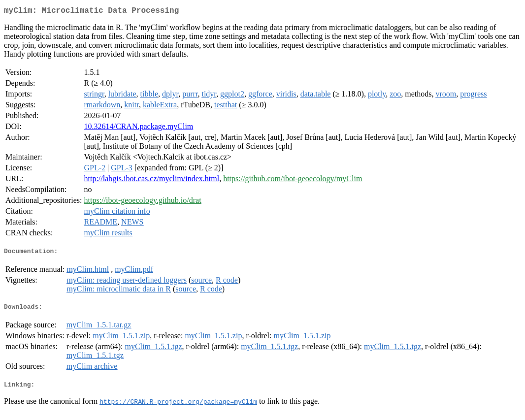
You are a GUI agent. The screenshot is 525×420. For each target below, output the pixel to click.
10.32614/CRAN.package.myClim (139, 128)
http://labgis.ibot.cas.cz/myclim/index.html (152, 180)
